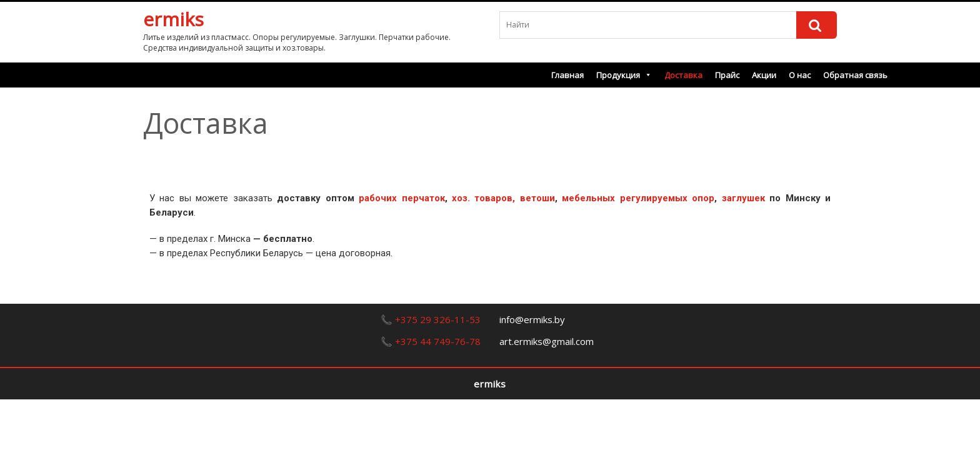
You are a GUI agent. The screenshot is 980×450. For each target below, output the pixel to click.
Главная (567, 75)
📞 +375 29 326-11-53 (431, 319)
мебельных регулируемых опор (638, 198)
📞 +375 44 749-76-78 (431, 341)
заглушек (743, 198)
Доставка (683, 75)
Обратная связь (855, 75)
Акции (764, 75)
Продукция (624, 75)
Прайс (727, 75)
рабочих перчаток (402, 198)
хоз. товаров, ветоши (503, 198)
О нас (800, 75)
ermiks (173, 19)
